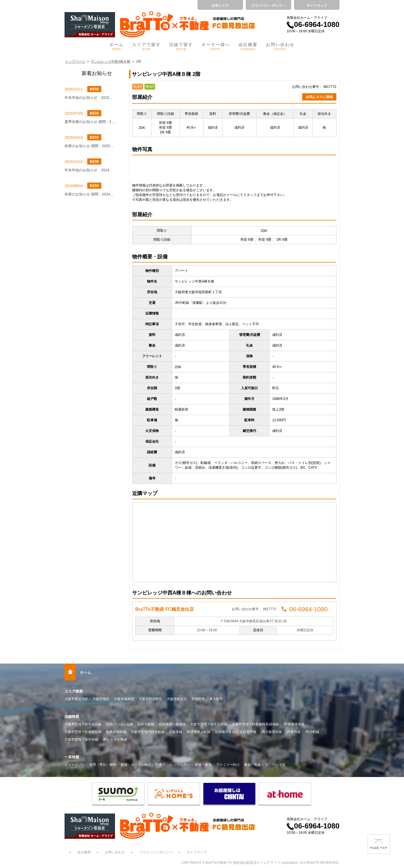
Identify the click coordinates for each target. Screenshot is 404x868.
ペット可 (279, 765)
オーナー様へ (216, 46)
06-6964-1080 (313, 24)
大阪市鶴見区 (177, 699)
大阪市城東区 (124, 699)
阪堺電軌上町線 (199, 732)
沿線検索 (72, 717)
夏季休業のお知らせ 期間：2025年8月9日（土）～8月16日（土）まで (90, 122)
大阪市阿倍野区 (150, 699)
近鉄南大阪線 (225, 732)
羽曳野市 (198, 699)
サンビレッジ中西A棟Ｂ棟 (111, 61)
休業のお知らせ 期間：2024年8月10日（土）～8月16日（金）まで (90, 194)
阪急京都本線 (116, 732)
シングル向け (180, 765)
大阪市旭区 (101, 699)
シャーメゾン (75, 765)
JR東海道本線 (294, 724)
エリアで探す (146, 46)
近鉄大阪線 (146, 724)
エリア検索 (74, 691)
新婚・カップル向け (136, 765)
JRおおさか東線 (115, 739)
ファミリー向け (228, 765)
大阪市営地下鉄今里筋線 (83, 724)
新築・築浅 (203, 765)
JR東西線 (294, 732)
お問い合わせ (280, 46)
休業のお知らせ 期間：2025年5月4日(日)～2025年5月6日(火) (90, 146)
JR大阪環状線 (271, 732)
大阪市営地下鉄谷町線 (148, 732)
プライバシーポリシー (156, 852)
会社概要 (248, 46)
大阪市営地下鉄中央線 (81, 739)
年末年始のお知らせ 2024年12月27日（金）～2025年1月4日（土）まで (90, 170)
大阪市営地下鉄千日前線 (209, 724)
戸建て (160, 765)
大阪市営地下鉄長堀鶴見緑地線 (255, 724)
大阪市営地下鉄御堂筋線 (83, 732)
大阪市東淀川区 (76, 699)
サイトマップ (197, 852)
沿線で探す (181, 46)
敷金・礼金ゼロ (256, 765)
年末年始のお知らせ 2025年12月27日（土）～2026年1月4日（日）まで (90, 98)
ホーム (117, 46)
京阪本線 (176, 732)
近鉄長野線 (248, 732)
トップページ (75, 61)
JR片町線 (312, 732)
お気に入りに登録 (319, 97)
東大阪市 (216, 699)
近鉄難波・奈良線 (172, 724)
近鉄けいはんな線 (120, 724)
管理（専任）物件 (103, 765)
